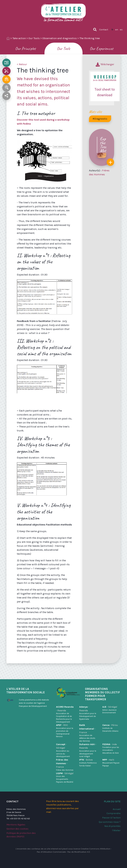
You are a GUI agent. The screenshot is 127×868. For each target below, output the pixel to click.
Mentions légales (16, 825)
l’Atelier (116, 830)
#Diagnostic (100, 119)
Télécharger (105, 64)
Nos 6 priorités (112, 826)
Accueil (117, 809)
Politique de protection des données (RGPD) (21, 835)
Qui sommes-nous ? (110, 822)
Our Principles (25, 49)
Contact (104, 30)
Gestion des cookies (17, 829)
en (117, 30)
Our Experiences (102, 49)
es (121, 30)
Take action (19, 38)
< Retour (22, 64)
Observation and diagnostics (60, 38)
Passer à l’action (111, 818)
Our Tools (34, 38)
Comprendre (114, 813)
